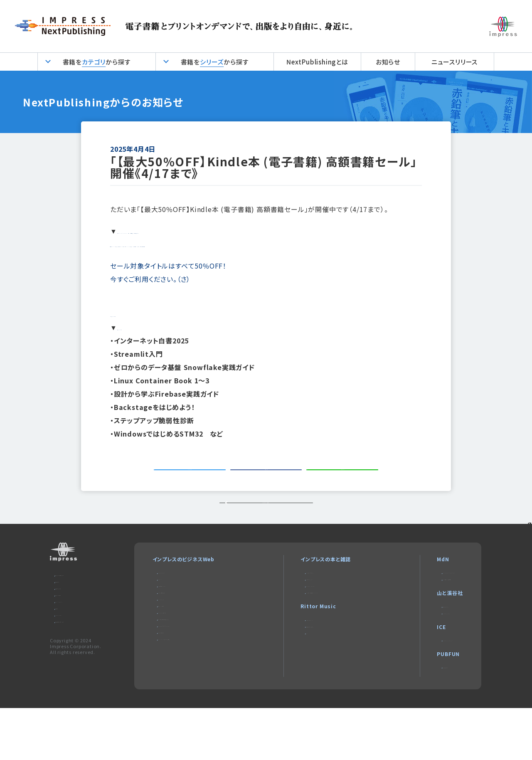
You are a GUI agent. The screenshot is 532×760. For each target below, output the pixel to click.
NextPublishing (299, 624)
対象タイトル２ (140, 327)
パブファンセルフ (418, 715)
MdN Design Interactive (431, 604)
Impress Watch (177, 604)
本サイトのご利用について (85, 606)
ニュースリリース (454, 62)
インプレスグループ (77, 666)
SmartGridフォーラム (183, 664)
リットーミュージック (302, 664)
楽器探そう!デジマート (305, 674)
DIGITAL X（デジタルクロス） (190, 704)
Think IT (169, 614)
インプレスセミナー (179, 694)
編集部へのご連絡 (76, 636)
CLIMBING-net (418, 654)
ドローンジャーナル (180, 654)
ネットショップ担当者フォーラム (193, 674)
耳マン (286, 684)
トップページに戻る (266, 527)
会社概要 (65, 656)
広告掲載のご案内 (76, 626)
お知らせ (388, 62)
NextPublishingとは (317, 62)
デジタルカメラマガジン (305, 604)
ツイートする (193, 478)
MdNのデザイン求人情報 (429, 614)
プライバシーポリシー (79, 646)
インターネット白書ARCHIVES (314, 634)
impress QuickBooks (427, 685)
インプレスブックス (300, 614)
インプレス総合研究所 (183, 634)
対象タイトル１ (140, 314)
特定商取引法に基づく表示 (86, 676)
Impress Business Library (191, 684)
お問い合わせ (71, 616)
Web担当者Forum (180, 624)
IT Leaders (172, 644)
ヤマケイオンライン (421, 644)
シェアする (269, 478)
